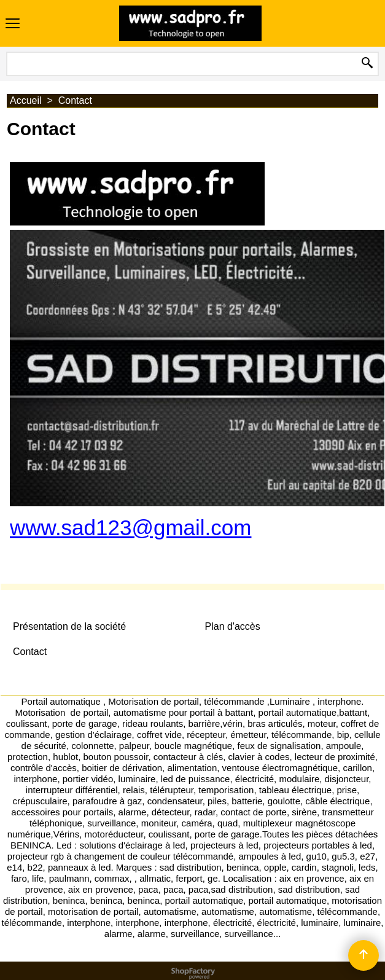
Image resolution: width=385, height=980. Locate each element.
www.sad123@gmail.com (130, 527)
